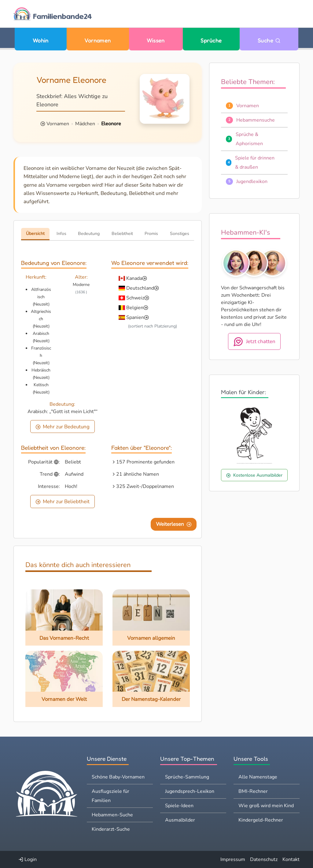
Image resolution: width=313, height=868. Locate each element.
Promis (151, 234)
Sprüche (211, 40)
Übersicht (35, 234)
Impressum (233, 859)
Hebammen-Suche (112, 815)
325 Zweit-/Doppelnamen (145, 486)
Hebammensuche (256, 120)
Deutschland (140, 288)
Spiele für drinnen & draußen (255, 163)
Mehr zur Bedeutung (63, 427)
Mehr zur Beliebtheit (63, 502)
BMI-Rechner (253, 791)
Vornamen (98, 40)
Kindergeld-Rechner (261, 820)
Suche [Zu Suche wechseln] (269, 40)
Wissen (156, 40)
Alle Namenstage (258, 777)
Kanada (134, 278)
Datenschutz (264, 859)
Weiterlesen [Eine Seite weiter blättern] (174, 524)
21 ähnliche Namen (138, 474)
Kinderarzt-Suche (111, 829)
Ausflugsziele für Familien (110, 796)
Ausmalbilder (180, 820)
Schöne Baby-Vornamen (118, 777)
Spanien (135, 317)
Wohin (41, 40)
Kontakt (291, 859)
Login (28, 859)
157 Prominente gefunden (145, 462)
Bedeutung (89, 234)
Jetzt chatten (254, 342)
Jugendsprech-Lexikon (190, 791)
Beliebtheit (122, 234)
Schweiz (135, 298)
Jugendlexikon (252, 181)
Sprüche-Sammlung (187, 777)
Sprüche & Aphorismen (249, 139)
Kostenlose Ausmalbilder (254, 475)
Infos (61, 234)
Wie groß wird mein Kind (266, 806)
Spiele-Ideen (179, 806)
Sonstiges (180, 234)
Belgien (135, 308)
